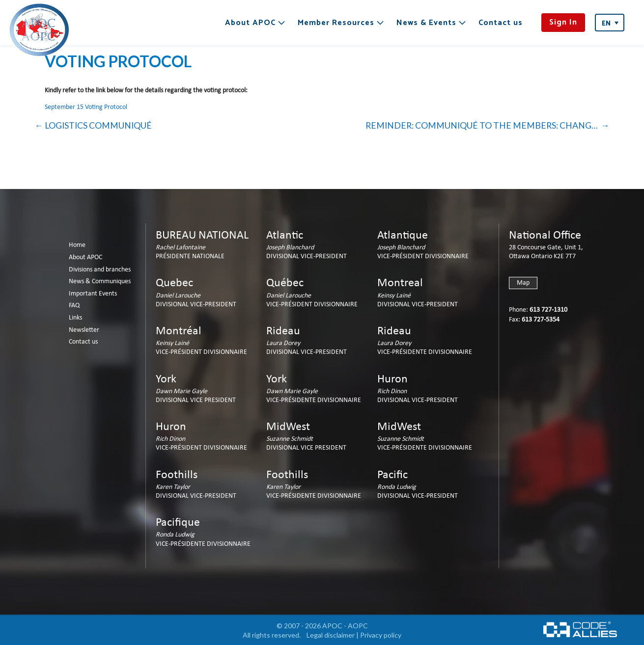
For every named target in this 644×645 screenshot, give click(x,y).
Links (75, 318)
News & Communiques (100, 282)
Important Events (93, 294)
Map (523, 283)
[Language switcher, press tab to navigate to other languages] (610, 23)
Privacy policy (381, 635)
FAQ (74, 306)
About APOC (250, 23)
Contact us (501, 23)
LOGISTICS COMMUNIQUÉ (98, 125)
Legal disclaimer (331, 635)
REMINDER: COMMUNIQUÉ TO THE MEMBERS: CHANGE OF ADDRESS (488, 125)
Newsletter (84, 330)
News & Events (426, 23)
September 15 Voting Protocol (86, 107)
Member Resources (336, 23)
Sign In (563, 22)
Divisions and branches (100, 270)
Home (77, 245)
